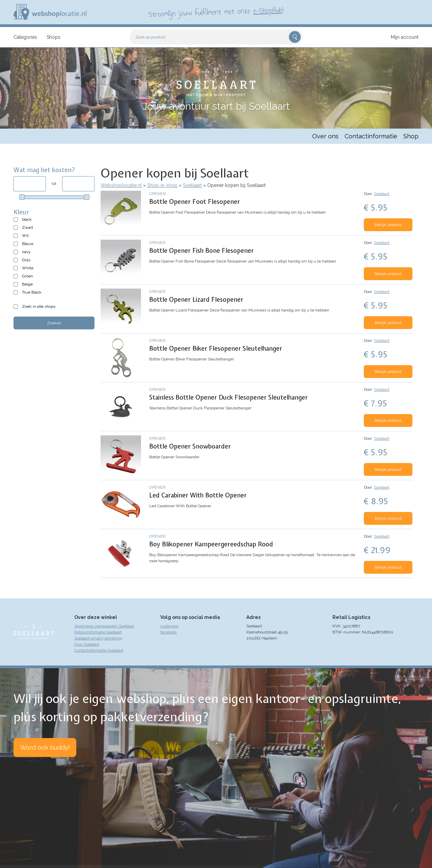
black (27, 219)
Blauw (28, 244)
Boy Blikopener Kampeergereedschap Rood (211, 544)
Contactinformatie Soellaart (99, 650)
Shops (53, 37)
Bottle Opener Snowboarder (190, 446)
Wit (25, 236)
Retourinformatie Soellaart (98, 632)
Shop (411, 136)
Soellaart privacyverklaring (98, 638)
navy (26, 252)
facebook (169, 632)
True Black (32, 292)
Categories (25, 37)
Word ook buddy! (45, 747)
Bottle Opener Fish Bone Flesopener (201, 251)
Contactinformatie (371, 136)
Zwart (28, 227)
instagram (169, 626)
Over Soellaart (87, 644)
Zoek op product (151, 37)
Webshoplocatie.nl (121, 185)
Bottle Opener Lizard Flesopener (196, 300)
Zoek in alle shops (39, 306)
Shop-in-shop (162, 185)
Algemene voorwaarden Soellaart (104, 626)
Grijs (26, 260)
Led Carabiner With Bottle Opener (198, 495)
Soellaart (192, 185)
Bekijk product (388, 225)
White (28, 268)
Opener (157, 194)
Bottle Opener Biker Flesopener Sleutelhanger (216, 348)
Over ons (325, 136)
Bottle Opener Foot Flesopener (195, 202)
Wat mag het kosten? (44, 170)
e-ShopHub (268, 10)
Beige (27, 284)
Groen (28, 276)
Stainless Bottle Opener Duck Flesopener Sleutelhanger (228, 397)
